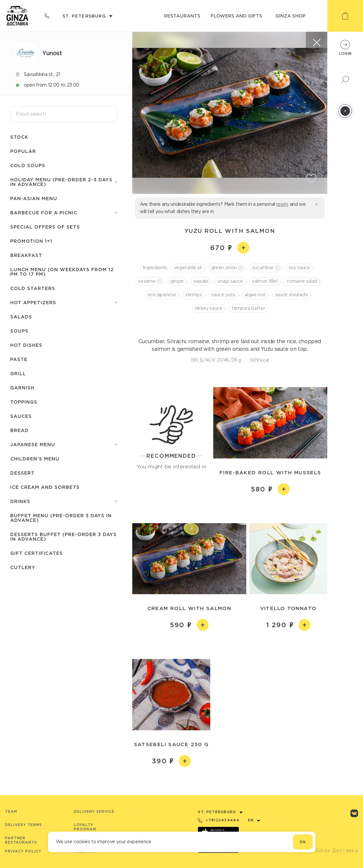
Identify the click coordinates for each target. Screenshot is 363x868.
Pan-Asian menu (34, 198)
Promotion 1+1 (31, 241)
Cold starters (33, 288)
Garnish (22, 388)
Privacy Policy (23, 851)
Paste (19, 359)
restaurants (182, 16)
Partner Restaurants (21, 840)
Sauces (21, 416)
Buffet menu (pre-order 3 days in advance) (61, 518)
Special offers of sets (45, 227)
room (282, 204)
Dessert (22, 473)
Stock (19, 137)
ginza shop (290, 16)
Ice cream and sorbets (45, 487)
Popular (23, 151)
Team (11, 812)
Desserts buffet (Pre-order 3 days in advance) (63, 537)
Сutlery (23, 567)
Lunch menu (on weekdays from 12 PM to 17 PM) (62, 272)
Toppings (24, 402)
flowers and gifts (236, 16)
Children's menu (35, 459)
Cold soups (28, 165)
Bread (20, 430)
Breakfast (26, 255)
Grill (18, 373)
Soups (19, 331)
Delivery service (94, 812)
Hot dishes (26, 345)
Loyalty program (85, 827)
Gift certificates (37, 553)
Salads (21, 317)
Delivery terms (23, 825)
